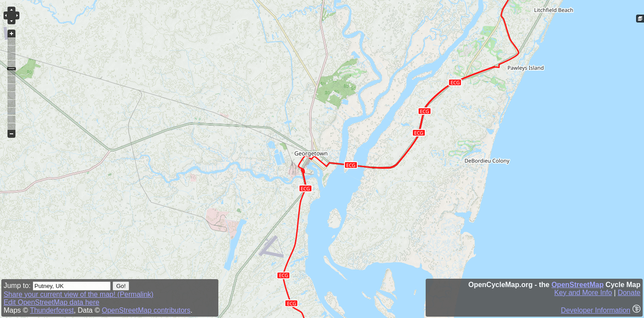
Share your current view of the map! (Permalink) (79, 294)
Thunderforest (52, 310)
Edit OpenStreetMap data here (51, 302)
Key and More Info (583, 293)
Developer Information (596, 310)
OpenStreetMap (577, 285)
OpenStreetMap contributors (146, 310)
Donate (629, 293)
